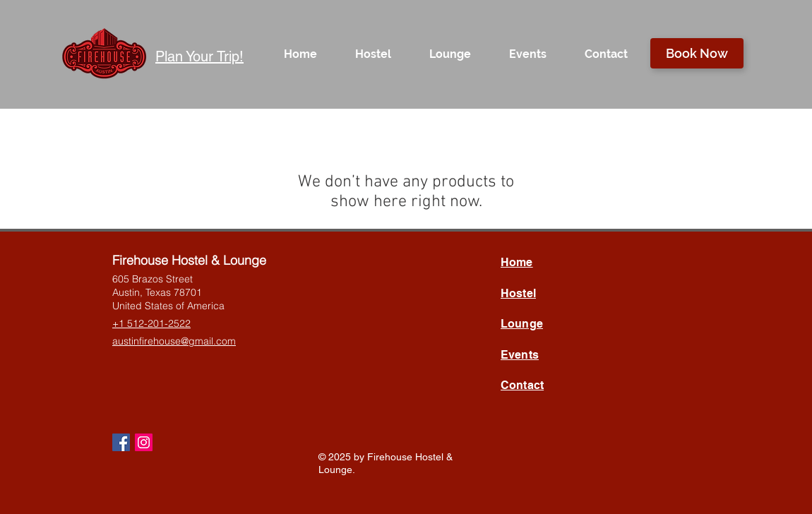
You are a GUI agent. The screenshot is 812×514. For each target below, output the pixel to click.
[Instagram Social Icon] (144, 442)
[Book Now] (697, 53)
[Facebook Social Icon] (121, 442)
